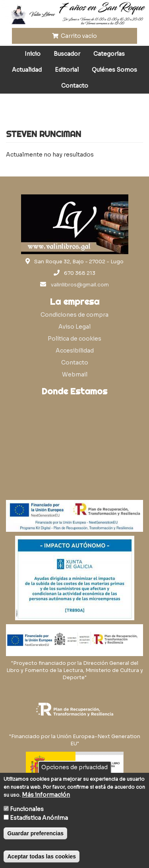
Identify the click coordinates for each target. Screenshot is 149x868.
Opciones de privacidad (74, 767)
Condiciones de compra (74, 315)
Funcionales (27, 809)
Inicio (33, 54)
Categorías (109, 54)
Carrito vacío (75, 36)
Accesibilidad (75, 351)
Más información (46, 795)
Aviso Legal (74, 327)
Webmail (75, 374)
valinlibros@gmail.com (80, 285)
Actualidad (27, 70)
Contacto (75, 86)
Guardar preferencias (35, 833)
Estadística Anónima (39, 818)
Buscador (67, 54)
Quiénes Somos (114, 70)
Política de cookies (74, 339)
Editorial (67, 70)
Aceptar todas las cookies (42, 856)
